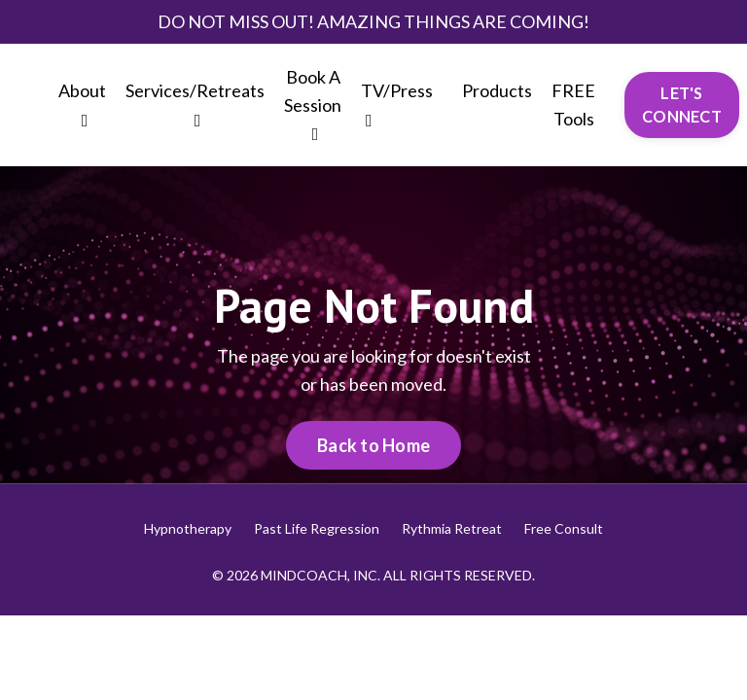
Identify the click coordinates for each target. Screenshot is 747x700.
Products (497, 90)
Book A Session (313, 105)
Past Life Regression (317, 528)
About (82, 105)
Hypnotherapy (188, 528)
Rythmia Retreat (452, 528)
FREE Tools (573, 105)
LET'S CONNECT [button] (682, 105)
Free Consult (564, 528)
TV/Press (397, 105)
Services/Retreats (195, 105)
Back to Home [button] (373, 445)
